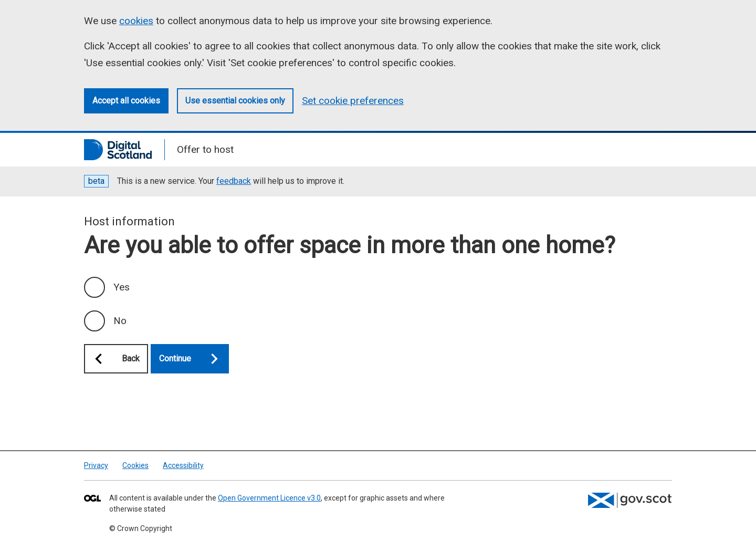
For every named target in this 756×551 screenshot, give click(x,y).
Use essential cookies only (235, 101)
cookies (136, 21)
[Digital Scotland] (118, 150)
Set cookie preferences (353, 101)
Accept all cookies (126, 101)
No (120, 321)
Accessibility (183, 465)
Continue (194, 359)
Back (112, 359)
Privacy (96, 465)
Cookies (135, 465)
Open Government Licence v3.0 (269, 498)
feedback (234, 181)
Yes (122, 287)
